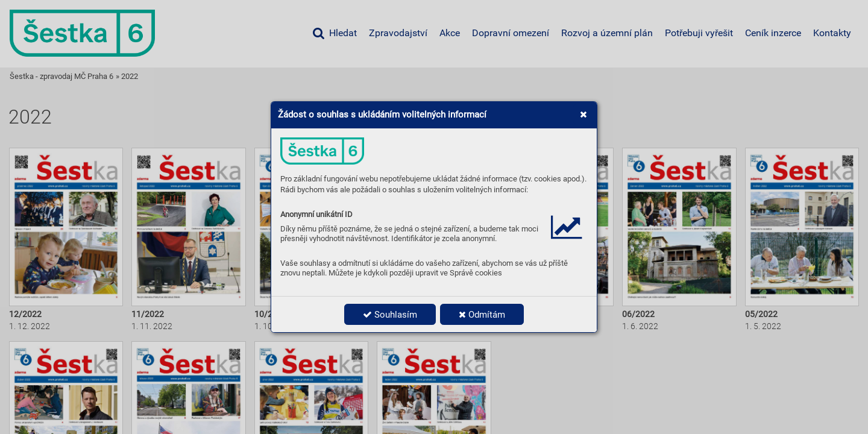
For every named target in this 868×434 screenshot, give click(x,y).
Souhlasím (390, 315)
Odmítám (482, 315)
